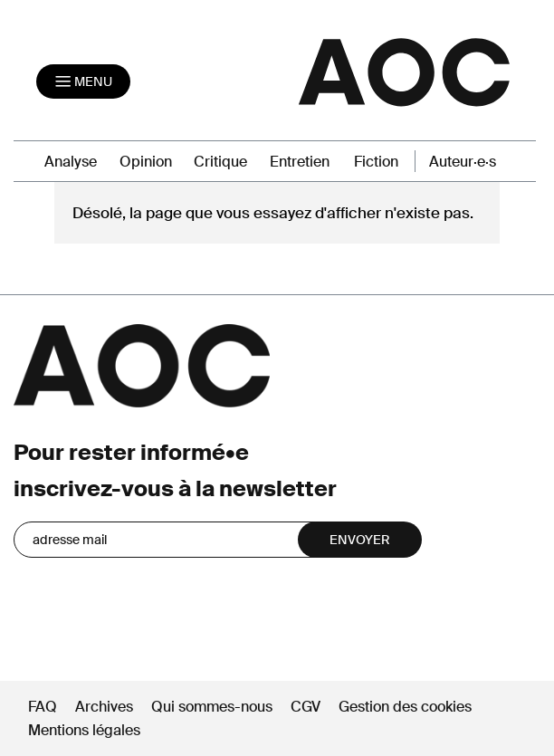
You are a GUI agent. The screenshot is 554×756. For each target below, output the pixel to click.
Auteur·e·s (463, 162)
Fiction (376, 162)
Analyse (71, 162)
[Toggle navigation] (83, 81)
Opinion (146, 162)
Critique (220, 162)
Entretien (300, 162)
